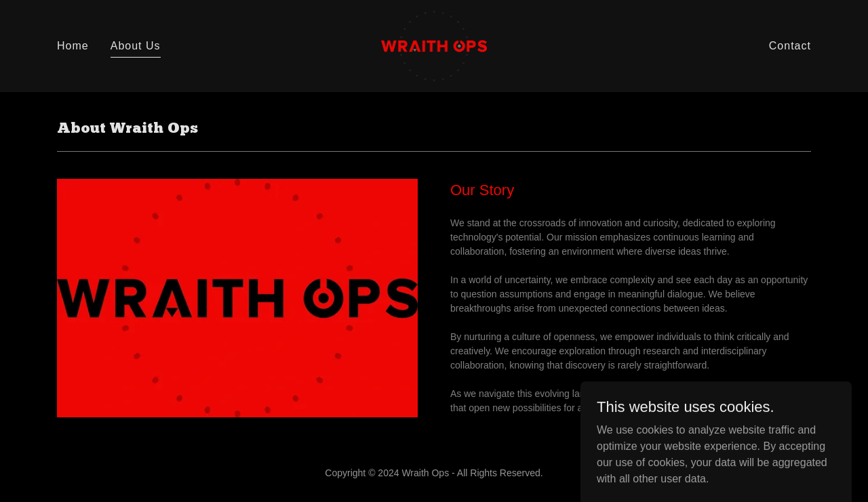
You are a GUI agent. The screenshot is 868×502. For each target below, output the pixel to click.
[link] (434, 45)
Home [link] (73, 46)
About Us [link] (136, 46)
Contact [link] (790, 46)
